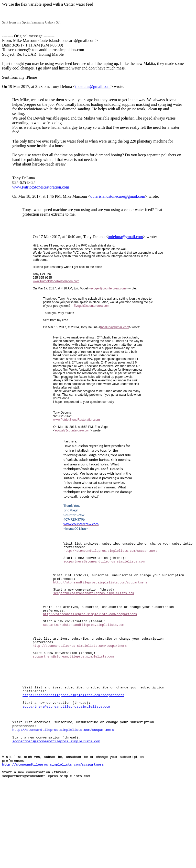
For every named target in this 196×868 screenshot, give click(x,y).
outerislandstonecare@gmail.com (118, 196)
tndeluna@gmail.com (93, 86)
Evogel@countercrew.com (92, 306)
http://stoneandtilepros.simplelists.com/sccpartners (110, 554)
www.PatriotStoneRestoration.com (41, 187)
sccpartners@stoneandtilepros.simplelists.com (104, 567)
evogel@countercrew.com (108, 288)
